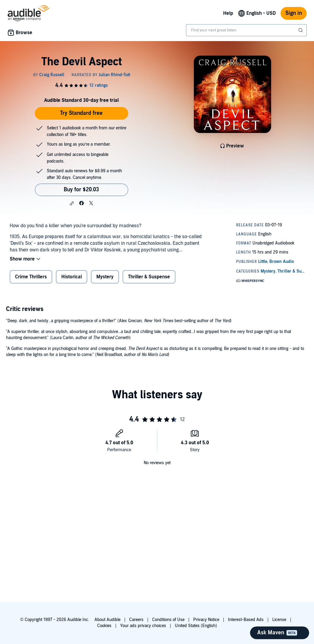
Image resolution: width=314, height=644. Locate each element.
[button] (72, 203)
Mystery (105, 277)
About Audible (107, 620)
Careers (136, 620)
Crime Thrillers (31, 277)
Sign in (294, 13)
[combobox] (246, 30)
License (279, 620)
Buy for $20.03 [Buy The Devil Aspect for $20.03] (81, 190)
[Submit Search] (301, 30)
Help (228, 13)
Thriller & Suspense (149, 277)
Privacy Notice (206, 620)
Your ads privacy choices (143, 626)
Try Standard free (81, 113)
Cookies (104, 626)
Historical (72, 277)
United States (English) (196, 626)
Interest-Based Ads (246, 620)
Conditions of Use (168, 620)
